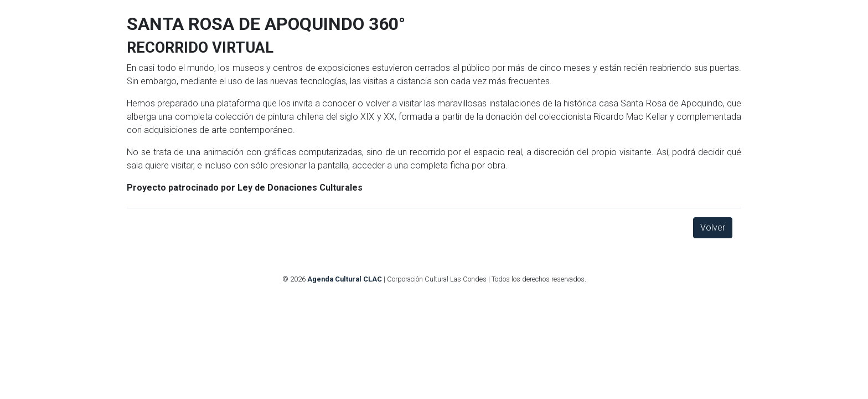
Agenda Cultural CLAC (345, 279)
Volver (713, 227)
